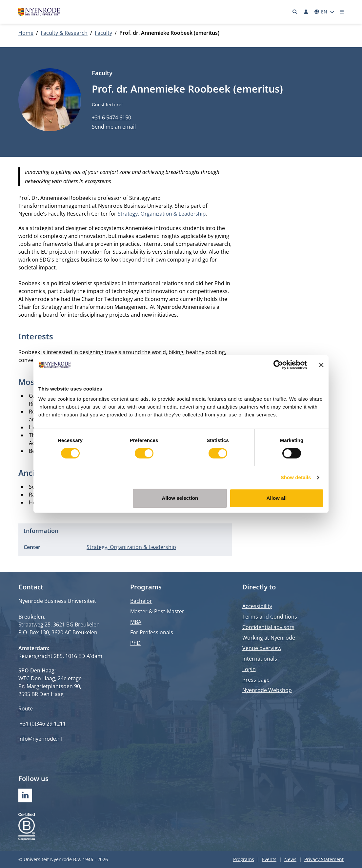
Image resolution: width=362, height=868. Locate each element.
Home (26, 33)
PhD (135, 643)
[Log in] (306, 12)
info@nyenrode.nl (40, 739)
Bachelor (141, 601)
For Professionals (152, 632)
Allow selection (180, 498)
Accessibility (257, 606)
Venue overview (262, 648)
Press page (256, 680)
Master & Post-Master (157, 611)
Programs (244, 859)
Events (269, 859)
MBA (136, 622)
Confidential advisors (268, 627)
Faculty (103, 33)
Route (26, 709)
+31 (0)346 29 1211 (43, 724)
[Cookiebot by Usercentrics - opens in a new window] (278, 365)
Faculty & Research (64, 33)
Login (249, 669)
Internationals (260, 659)
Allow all (277, 498)
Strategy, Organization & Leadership (162, 214)
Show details (296, 477)
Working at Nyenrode (269, 638)
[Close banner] (321, 365)
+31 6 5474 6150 (111, 117)
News (290, 859)
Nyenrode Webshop (267, 690)
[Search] (295, 12)
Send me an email (114, 127)
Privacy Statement (324, 859)
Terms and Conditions (270, 617)
